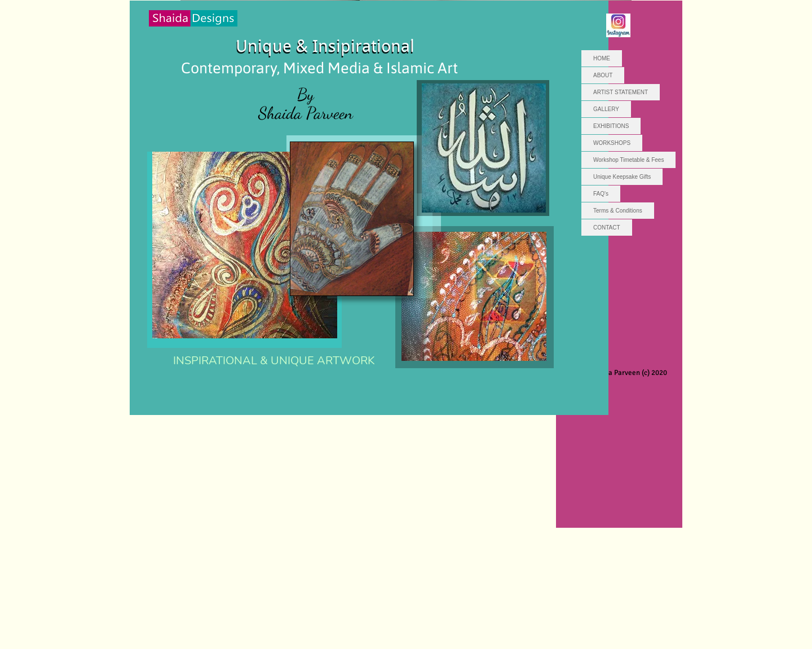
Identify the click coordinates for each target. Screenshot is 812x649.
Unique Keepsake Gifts (622, 177)
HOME (602, 58)
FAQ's (601, 194)
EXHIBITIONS (611, 126)
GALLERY (606, 109)
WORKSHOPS (612, 143)
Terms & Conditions (618, 211)
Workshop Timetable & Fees (628, 160)
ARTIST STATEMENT (621, 92)
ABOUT (603, 75)
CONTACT (607, 228)
